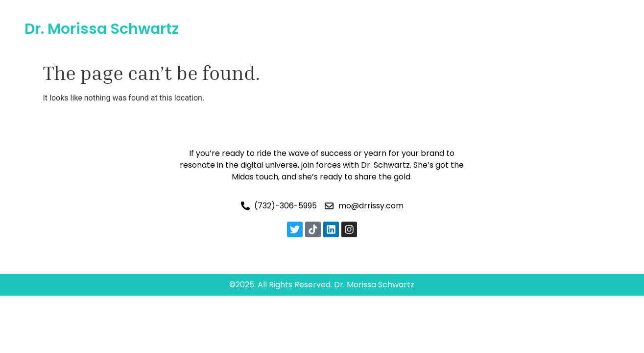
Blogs (444, 17)
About (272, 17)
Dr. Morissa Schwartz (102, 29)
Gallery (402, 17)
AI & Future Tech (336, 17)
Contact (337, 39)
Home (230, 17)
